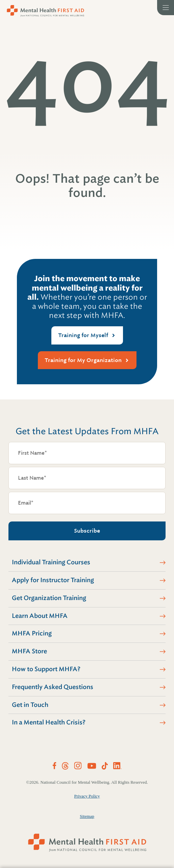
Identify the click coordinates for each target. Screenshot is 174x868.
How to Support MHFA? (46, 669)
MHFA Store (29, 651)
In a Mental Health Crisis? (49, 722)
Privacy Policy (87, 796)
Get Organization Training (49, 598)
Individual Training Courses (51, 562)
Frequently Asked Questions (53, 687)
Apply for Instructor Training (53, 580)
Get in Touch (30, 705)
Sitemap (87, 816)
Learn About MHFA (40, 616)
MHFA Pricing (32, 633)
